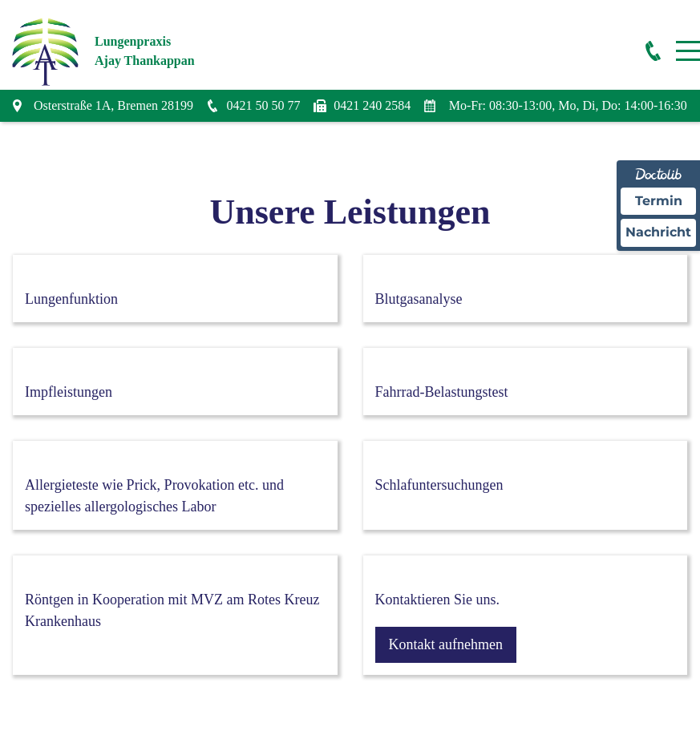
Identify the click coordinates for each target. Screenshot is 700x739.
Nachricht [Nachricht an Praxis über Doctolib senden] (658, 232)
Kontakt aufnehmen (446, 644)
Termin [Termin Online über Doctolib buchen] (659, 201)
